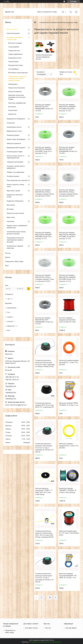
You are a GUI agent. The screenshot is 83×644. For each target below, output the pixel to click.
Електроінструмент (13, 33)
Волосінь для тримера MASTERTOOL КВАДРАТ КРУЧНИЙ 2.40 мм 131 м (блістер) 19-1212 (67, 278)
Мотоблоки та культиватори (18, 73)
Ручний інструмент (13, 176)
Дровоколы (12, 114)
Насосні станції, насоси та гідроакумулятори (16, 157)
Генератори (11, 123)
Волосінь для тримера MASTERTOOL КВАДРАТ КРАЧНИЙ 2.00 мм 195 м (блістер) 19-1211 (44, 236)
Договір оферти (71, 628)
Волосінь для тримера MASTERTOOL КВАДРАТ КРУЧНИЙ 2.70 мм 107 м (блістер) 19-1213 (44, 150)
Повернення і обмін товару (14, 261)
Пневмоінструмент (13, 135)
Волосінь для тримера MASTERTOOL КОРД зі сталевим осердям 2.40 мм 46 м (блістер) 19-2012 (45, 193)
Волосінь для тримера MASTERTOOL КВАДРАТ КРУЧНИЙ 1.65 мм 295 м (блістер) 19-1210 (67, 236)
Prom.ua (51, 640)
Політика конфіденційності (53, 642)
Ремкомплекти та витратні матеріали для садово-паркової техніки (17, 78)
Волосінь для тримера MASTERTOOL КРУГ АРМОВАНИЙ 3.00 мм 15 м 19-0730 (68, 150)
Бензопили (12, 107)
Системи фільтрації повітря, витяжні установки (16, 233)
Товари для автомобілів (15, 162)
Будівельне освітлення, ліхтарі (15, 196)
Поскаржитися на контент (37, 642)
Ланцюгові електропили (17, 88)
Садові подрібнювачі (15, 54)
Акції (7, 266)
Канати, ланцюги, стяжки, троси (16, 186)
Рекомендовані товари (15, 152)
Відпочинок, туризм (13, 191)
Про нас (8, 253)
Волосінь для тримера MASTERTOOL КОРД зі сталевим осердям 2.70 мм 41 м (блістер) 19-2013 (45, 278)
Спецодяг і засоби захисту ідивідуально (16, 167)
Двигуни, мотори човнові (15, 213)
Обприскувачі (13, 84)
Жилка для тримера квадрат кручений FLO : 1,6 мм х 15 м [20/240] (69, 362)
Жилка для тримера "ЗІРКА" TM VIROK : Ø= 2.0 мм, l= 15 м (69, 404)
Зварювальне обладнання (16, 119)
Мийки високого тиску (14, 131)
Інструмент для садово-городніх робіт (15, 38)
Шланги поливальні (15, 92)
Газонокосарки (13, 62)
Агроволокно (13, 110)
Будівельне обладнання (15, 201)
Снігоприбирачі (14, 69)
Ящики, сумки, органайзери (16, 139)
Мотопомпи (11, 205)
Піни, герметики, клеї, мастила (17, 180)
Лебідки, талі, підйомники (15, 172)
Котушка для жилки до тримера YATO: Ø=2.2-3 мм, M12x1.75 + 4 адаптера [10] (45, 405)
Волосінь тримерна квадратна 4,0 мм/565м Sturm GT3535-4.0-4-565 (67, 320)
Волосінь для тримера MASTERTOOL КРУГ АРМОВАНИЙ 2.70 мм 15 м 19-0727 (44, 321)
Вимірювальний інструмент (16, 148)
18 (50, 597)
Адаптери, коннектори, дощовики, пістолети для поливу (17, 97)
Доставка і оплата (31, 628)
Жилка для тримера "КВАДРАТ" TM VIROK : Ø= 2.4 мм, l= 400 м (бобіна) (68, 490)
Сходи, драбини (14, 47)
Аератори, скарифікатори (17, 103)
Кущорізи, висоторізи (16, 65)
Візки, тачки (11, 217)
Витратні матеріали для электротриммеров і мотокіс (44, 57)
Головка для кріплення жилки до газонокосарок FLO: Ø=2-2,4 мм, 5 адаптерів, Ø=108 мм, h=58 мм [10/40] (45, 363)
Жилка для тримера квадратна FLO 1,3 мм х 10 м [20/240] (69, 446)
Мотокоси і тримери (15, 43)
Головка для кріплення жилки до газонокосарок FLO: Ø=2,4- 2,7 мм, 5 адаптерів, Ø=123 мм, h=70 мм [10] (44, 448)
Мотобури (10, 209)
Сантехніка (10, 221)
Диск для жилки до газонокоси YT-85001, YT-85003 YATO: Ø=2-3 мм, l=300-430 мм (44, 491)
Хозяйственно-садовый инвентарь (15, 247)
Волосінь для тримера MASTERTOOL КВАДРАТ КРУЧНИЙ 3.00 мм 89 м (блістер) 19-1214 (67, 108)
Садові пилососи (14, 51)
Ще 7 (9, 330)
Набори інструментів (14, 143)
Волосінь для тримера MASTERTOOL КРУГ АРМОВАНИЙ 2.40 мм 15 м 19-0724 (44, 108)
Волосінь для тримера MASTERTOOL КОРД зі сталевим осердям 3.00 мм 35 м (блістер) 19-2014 (68, 193)
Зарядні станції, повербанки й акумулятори (17, 227)
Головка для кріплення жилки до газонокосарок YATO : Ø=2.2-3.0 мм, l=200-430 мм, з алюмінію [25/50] (44, 534)
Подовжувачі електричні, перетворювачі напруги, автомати (15, 240)
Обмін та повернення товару (47, 12)
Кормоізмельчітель (15, 58)
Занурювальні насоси (14, 127)
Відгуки (8, 257)
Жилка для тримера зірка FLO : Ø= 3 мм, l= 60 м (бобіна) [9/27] (69, 533)
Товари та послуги (11, 29)
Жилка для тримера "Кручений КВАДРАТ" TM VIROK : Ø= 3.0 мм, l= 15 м (68, 576)
